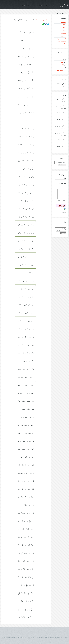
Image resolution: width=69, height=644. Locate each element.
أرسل (65, 233)
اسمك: (65, 178)
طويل (62, 62)
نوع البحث (64, 229)
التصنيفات (64, 25)
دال (62, 65)
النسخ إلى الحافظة (62, 165)
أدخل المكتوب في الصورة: (61, 201)
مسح (61, 233)
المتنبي (37, 20)
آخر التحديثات (64, 36)
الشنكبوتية (64, 6)
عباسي (62, 68)
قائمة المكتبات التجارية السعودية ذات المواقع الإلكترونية (62, 41)
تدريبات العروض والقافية (28, 6)
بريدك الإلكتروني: (63, 183)
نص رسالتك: (64, 188)
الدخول (47, 6)
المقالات (65, 28)
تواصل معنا (39, 6)
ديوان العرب (42, 20)
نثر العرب (64, 31)
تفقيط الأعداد (64, 33)
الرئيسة (53, 6)
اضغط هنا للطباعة (60, 70)
